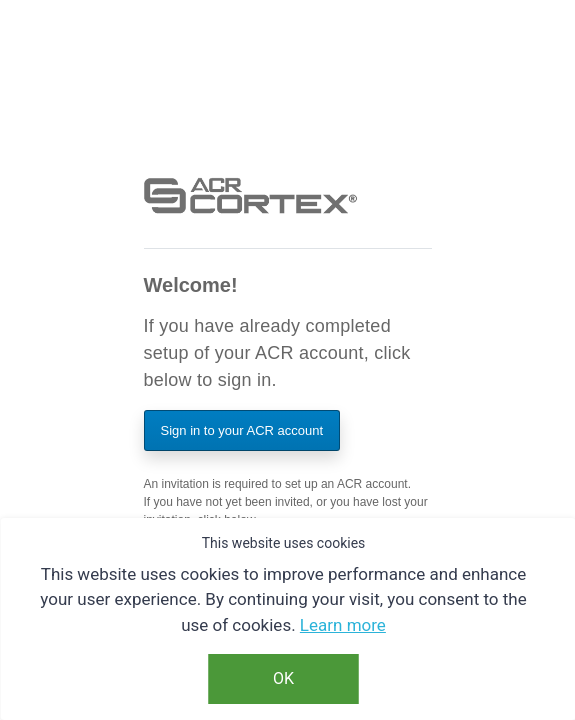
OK (283, 678)
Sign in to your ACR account (242, 430)
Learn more (343, 625)
